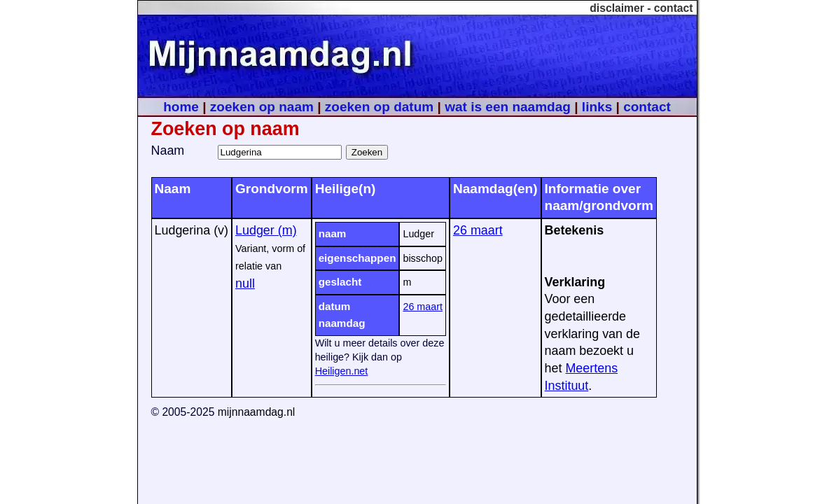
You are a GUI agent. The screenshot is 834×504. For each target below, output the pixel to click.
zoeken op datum (379, 107)
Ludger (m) (266, 230)
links (597, 107)
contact (674, 8)
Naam (168, 150)
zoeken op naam (262, 107)
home (181, 107)
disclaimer (617, 8)
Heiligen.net (342, 371)
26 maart (423, 307)
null (245, 283)
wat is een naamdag (508, 107)
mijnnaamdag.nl (257, 412)
